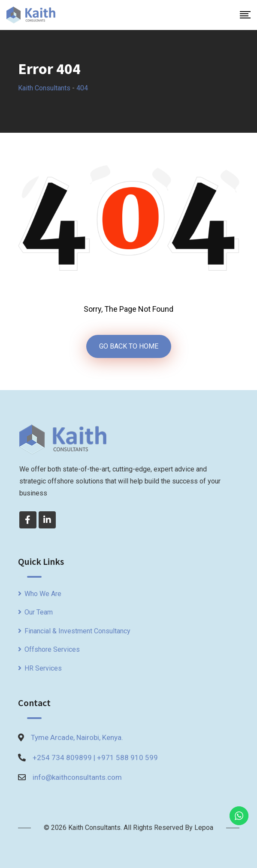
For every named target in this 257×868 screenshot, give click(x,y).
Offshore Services (52, 649)
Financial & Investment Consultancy (77, 631)
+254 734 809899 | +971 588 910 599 (95, 758)
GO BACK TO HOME (129, 346)
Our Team (39, 612)
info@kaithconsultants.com (77, 777)
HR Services (43, 668)
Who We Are (43, 594)
